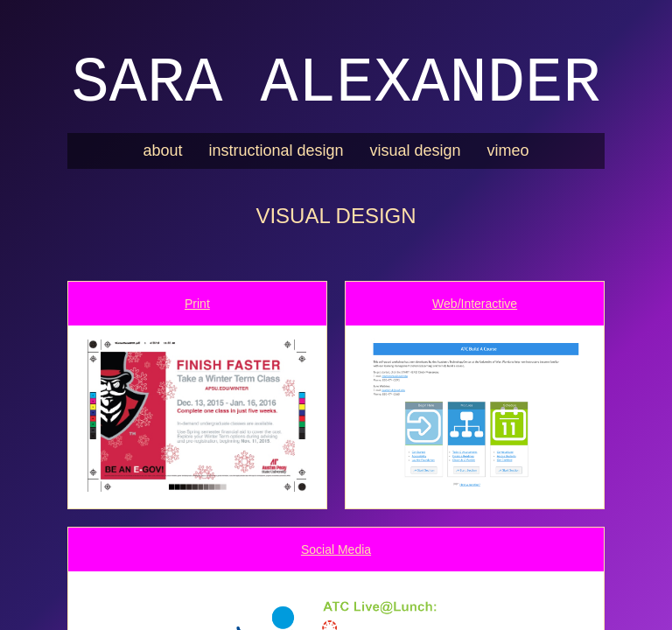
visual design (416, 150)
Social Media (336, 549)
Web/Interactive (475, 304)
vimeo (508, 150)
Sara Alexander (336, 84)
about (162, 150)
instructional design (276, 150)
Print (197, 304)
